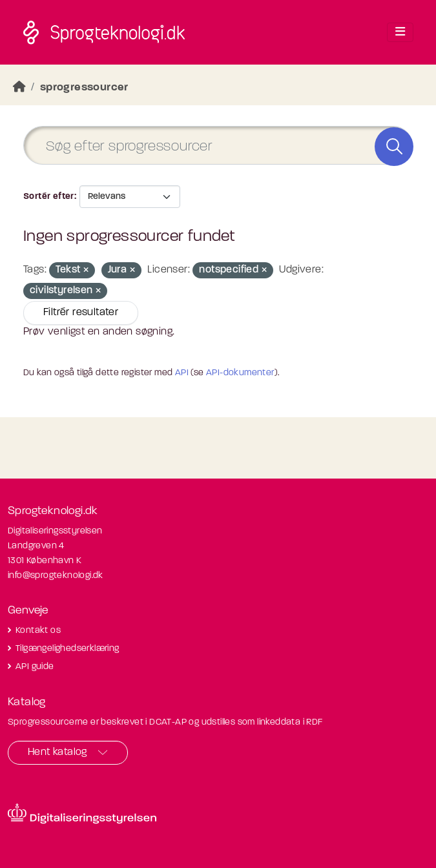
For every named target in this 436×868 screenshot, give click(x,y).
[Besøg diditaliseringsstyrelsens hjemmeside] (82, 814)
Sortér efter (49, 197)
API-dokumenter (240, 373)
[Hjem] (19, 88)
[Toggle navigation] (400, 32)
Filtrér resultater (81, 313)
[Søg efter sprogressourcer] (218, 146)
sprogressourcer (84, 88)
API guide (35, 667)
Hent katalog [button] (57, 752)
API (182, 373)
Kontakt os (38, 631)
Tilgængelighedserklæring (67, 649)
